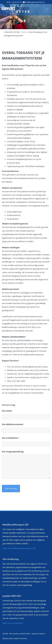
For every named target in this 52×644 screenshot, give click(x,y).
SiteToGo (24, 638)
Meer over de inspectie (13, 623)
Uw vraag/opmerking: (13, 452)
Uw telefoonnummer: (13, 424)
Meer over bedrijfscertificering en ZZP (19, 548)
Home (23, 32)
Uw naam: (7, 411)
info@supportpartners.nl (35, 2)
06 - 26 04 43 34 (15, 2)
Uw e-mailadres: (11, 438)
